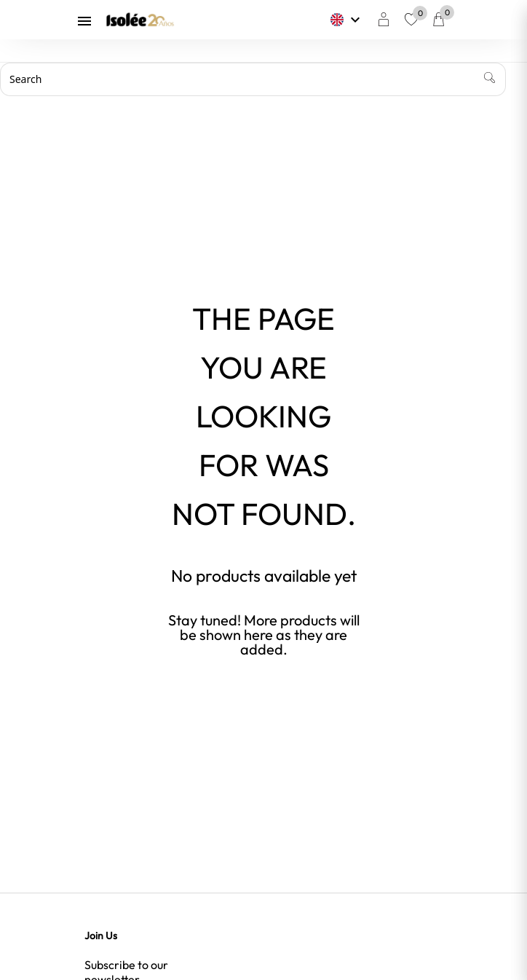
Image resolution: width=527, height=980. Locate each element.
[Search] (253, 79)
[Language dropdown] (347, 20)
